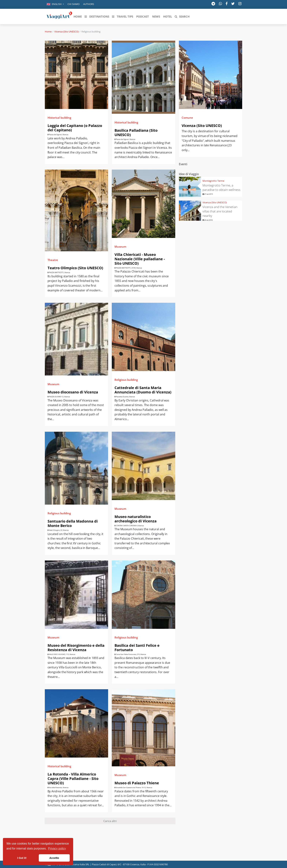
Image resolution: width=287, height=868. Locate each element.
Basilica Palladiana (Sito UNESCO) (136, 133)
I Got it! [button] (22, 858)
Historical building (59, 118)
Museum (120, 247)
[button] (55, 4)
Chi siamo (74, 4)
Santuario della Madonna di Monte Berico (73, 523)
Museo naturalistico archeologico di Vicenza (136, 519)
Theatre (53, 260)
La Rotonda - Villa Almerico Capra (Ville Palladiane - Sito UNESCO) (73, 779)
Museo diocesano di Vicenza (73, 392)
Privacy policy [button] (57, 848)
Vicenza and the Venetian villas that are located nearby (220, 211)
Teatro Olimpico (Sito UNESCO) (75, 268)
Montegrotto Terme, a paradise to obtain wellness (221, 187)
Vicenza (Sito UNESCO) (66, 32)
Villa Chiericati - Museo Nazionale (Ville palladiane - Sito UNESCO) (140, 259)
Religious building (126, 380)
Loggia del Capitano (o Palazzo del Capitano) (75, 128)
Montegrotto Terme (213, 181)
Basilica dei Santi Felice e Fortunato (137, 648)
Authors (89, 4)
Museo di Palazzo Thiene (137, 783)
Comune (187, 118)
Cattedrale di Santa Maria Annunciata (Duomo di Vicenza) (143, 390)
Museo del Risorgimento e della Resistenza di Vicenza (76, 648)
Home (48, 32)
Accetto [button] (54, 858)
